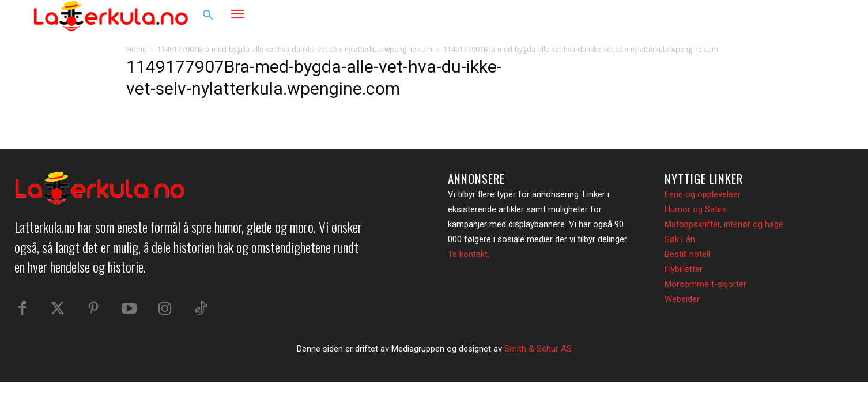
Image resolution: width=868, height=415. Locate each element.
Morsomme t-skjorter (705, 284)
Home (136, 49)
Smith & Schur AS (538, 349)
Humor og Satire (696, 209)
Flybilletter (684, 269)
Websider (682, 299)
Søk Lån (680, 239)
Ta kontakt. (469, 254)
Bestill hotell (687, 254)
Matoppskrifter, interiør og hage (724, 224)
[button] (208, 16)
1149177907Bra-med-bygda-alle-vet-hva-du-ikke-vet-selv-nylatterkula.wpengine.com (295, 49)
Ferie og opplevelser (703, 194)
